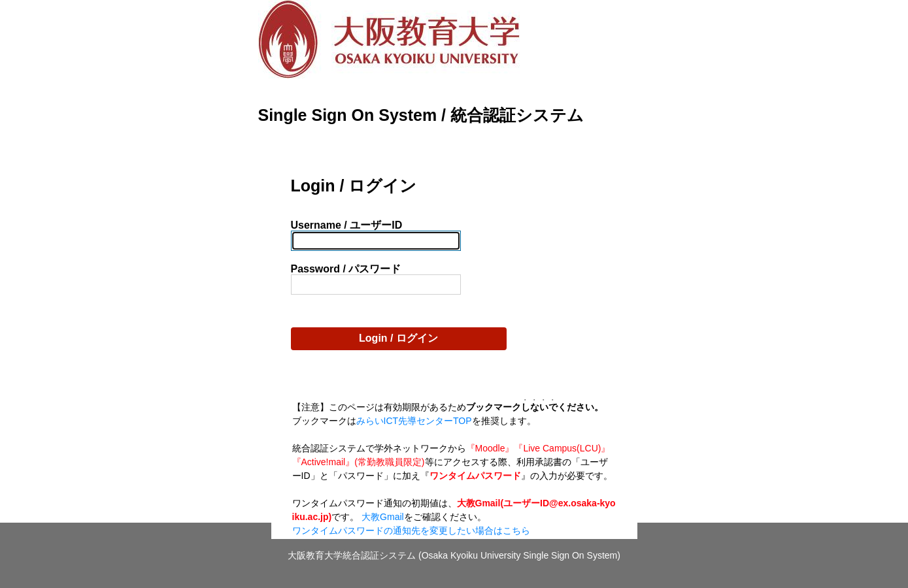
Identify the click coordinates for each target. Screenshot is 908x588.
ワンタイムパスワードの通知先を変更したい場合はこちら (411, 531)
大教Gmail (383, 517)
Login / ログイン (398, 338)
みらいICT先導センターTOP (414, 421)
